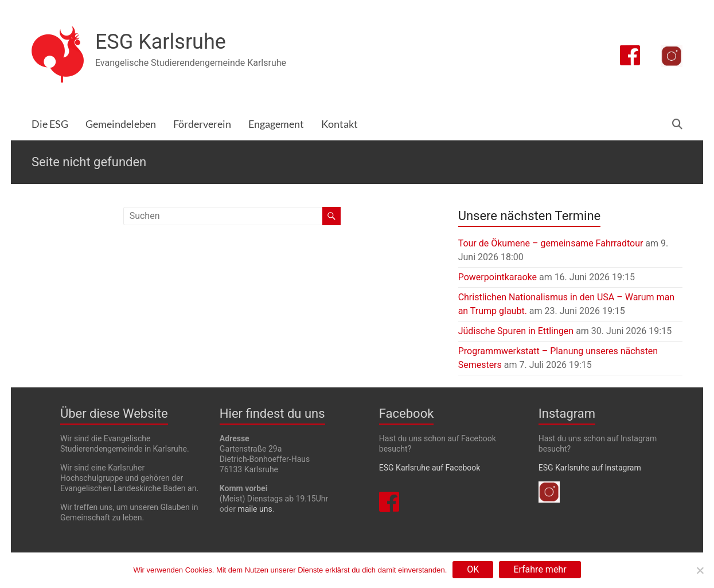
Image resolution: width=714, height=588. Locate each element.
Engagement (276, 124)
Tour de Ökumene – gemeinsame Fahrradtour (551, 243)
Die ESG (50, 124)
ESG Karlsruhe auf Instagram (590, 468)
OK (473, 569)
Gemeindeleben (121, 124)
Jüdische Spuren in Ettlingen (516, 331)
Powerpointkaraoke (498, 277)
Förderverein (202, 124)
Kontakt (340, 124)
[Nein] (700, 570)
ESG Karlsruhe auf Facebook (430, 468)
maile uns (255, 509)
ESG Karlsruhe (161, 42)
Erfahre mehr (540, 569)
